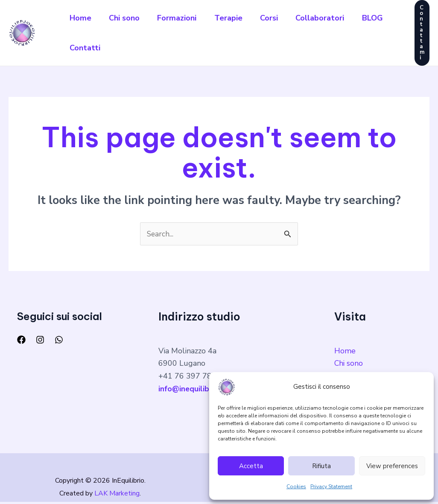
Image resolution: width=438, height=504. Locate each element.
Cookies (296, 487)
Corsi (282, 18)
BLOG (81, 48)
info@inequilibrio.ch (194, 389)
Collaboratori (336, 18)
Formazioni (184, 18)
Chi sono (128, 18)
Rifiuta (321, 466)
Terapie (238, 18)
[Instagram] (40, 340)
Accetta (251, 466)
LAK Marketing (117, 495)
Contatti (128, 48)
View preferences (392, 466)
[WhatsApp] (59, 340)
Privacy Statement (331, 487)
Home (82, 18)
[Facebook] (21, 340)
